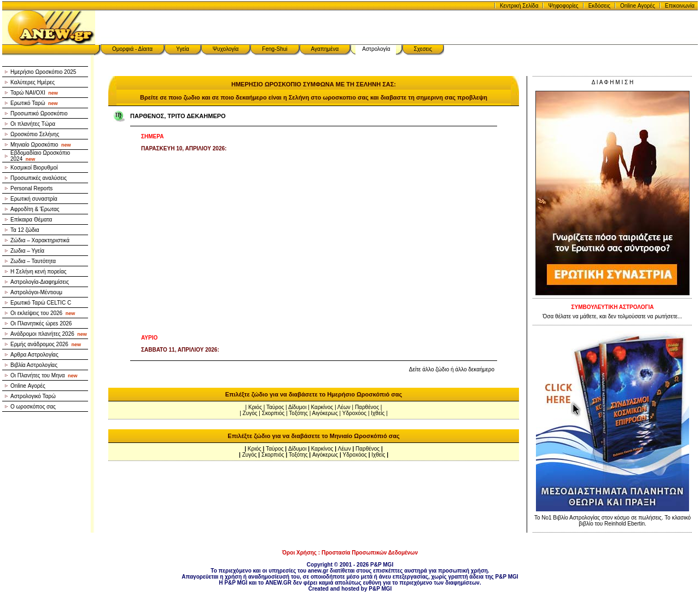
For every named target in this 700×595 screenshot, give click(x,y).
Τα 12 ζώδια (25, 230)
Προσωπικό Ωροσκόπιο (39, 113)
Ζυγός (250, 413)
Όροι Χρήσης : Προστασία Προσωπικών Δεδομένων (350, 553)
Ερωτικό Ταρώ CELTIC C (41, 303)
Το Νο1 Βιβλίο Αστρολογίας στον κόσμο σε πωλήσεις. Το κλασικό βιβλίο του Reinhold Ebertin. (612, 521)
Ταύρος (275, 407)
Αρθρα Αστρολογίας (34, 355)
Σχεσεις (423, 49)
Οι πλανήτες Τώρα (33, 124)
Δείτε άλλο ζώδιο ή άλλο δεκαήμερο (452, 369)
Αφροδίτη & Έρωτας (35, 209)
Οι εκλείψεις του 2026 (43, 313)
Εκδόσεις (599, 6)
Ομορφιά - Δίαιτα (132, 49)
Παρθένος (367, 407)
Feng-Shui (275, 49)
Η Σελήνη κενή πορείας (39, 272)
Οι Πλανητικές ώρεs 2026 (41, 323)
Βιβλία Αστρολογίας (34, 365)
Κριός (255, 407)
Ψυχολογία (226, 49)
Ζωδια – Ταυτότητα (33, 261)
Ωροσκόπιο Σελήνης (35, 134)
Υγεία (183, 49)
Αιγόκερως (325, 413)
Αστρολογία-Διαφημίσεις (40, 282)
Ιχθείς (378, 413)
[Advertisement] (314, 243)
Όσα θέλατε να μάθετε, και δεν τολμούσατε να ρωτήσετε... (613, 316)
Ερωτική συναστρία (34, 199)
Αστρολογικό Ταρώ (33, 396)
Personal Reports (31, 188)
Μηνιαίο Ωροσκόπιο (40, 145)
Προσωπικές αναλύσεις (39, 178)
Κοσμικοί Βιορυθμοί (34, 168)
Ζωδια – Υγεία (27, 251)
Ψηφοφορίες (563, 6)
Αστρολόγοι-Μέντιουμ (36, 292)
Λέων (344, 407)
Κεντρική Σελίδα (519, 6)
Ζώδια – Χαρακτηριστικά (40, 240)
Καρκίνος (322, 407)
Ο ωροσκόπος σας (33, 407)
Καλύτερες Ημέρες (33, 82)
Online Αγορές (638, 6)
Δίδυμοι (297, 407)
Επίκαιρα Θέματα (31, 220)
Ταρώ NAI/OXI (34, 93)
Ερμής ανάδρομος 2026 (46, 344)
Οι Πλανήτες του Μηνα (44, 375)
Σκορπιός (273, 413)
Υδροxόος (354, 413)
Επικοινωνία (680, 6)
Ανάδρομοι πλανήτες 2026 (49, 334)
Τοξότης (298, 413)
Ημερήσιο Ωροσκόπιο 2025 (43, 72)
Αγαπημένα (325, 49)
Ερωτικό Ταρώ (34, 103)
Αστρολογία (376, 49)
